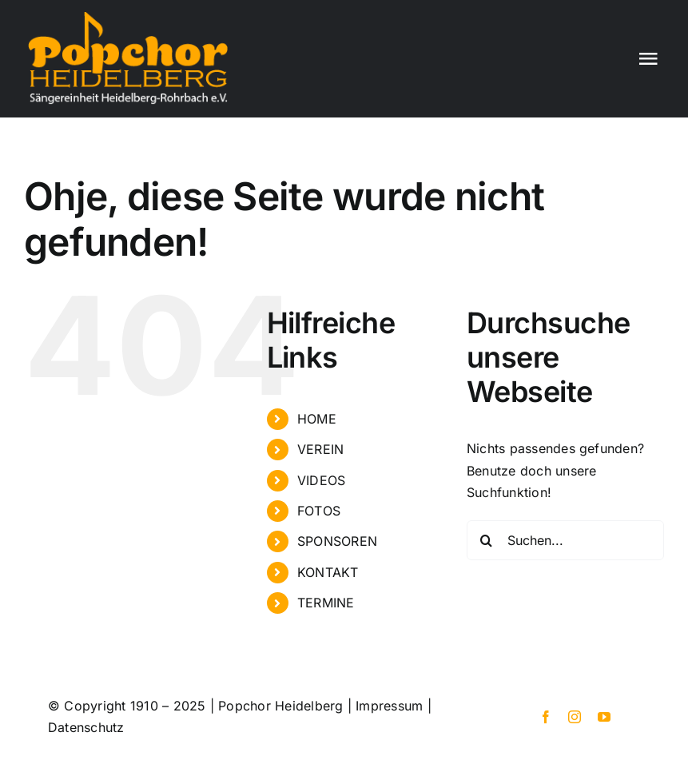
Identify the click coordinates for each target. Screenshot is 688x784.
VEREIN (320, 449)
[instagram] (575, 717)
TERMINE (326, 603)
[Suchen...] (565, 540)
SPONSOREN (337, 541)
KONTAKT (328, 572)
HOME (317, 419)
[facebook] (546, 717)
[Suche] (487, 540)
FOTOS (319, 511)
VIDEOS (321, 480)
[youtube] (604, 717)
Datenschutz (86, 727)
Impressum (389, 706)
